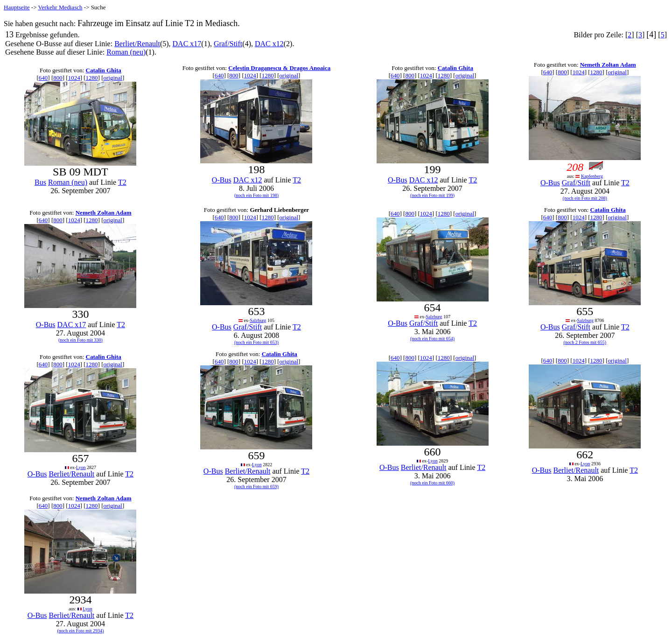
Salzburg (258, 320)
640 (43, 78)
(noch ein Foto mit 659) (256, 486)
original (113, 78)
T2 (122, 182)
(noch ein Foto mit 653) (256, 342)
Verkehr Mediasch (60, 7)
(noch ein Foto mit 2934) (80, 631)
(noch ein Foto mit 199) (432, 195)
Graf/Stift (228, 44)
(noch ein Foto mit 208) (585, 198)
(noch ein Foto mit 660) (432, 483)
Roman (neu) (126, 52)
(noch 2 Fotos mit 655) (585, 342)
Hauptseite (17, 7)
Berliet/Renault (137, 44)
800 (58, 78)
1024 (74, 78)
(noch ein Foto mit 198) (256, 195)
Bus (40, 182)
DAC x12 (269, 44)
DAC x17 (187, 44)
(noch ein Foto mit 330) (80, 340)
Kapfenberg (592, 176)
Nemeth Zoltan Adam (608, 65)
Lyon (81, 467)
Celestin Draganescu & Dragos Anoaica (279, 68)
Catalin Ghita (104, 70)
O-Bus (222, 180)
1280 (92, 78)
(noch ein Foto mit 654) (432, 339)
